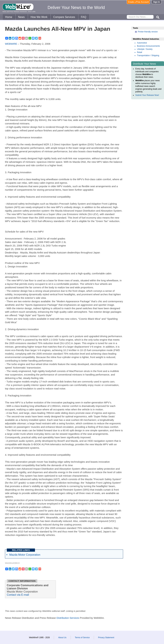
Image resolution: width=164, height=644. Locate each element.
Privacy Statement (106, 638)
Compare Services (64, 17)
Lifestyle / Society (145, 49)
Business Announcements (148, 46)
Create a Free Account (138, 2)
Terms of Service (82, 638)
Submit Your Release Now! (147, 95)
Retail (140, 52)
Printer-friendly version (148, 32)
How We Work (39, 17)
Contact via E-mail (18, 595)
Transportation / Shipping (148, 55)
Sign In (157, 2)
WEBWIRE (11, 44)
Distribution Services (68, 618)
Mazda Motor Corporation (25, 555)
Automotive (142, 43)
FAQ (83, 17)
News (21, 17)
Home (9, 17)
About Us (62, 638)
